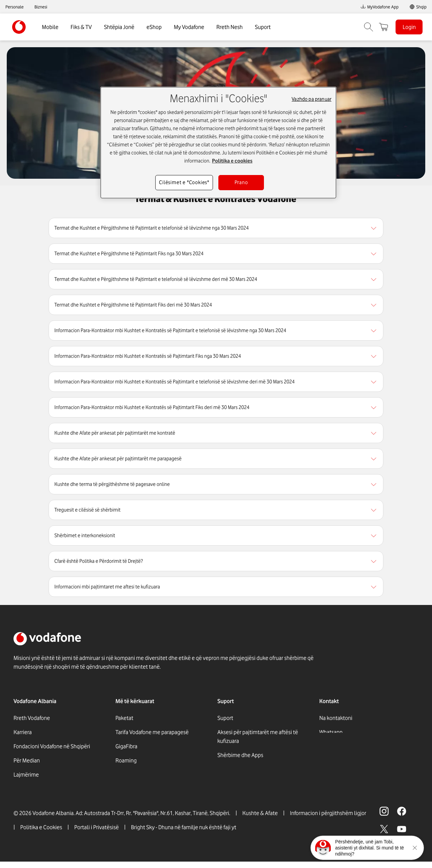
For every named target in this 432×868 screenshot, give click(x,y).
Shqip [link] (421, 7)
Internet (125, 775)
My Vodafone (189, 27)
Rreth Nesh (230, 27)
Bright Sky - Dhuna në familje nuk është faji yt (184, 834)
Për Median (27, 760)
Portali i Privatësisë (97, 834)
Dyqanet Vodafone (239, 769)
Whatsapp (331, 732)
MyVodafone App (380, 7)
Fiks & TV (81, 27)
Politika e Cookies (41, 834)
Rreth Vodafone (32, 718)
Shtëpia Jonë (119, 27)
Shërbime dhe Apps (240, 755)
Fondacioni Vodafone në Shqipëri (52, 746)
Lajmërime (26, 775)
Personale (15, 7)
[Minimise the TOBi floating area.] (415, 848)
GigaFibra (126, 746)
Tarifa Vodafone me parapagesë (152, 732)
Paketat (124, 718)
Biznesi (41, 7)
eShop (154, 27)
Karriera (23, 732)
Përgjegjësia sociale (37, 789)
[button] (216, 228)
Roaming (126, 760)
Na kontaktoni (336, 718)
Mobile (50, 27)
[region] (216, 228)
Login (409, 27)
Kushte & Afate (260, 819)
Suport (263, 27)
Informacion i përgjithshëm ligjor (328, 819)
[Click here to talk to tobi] (323, 848)
